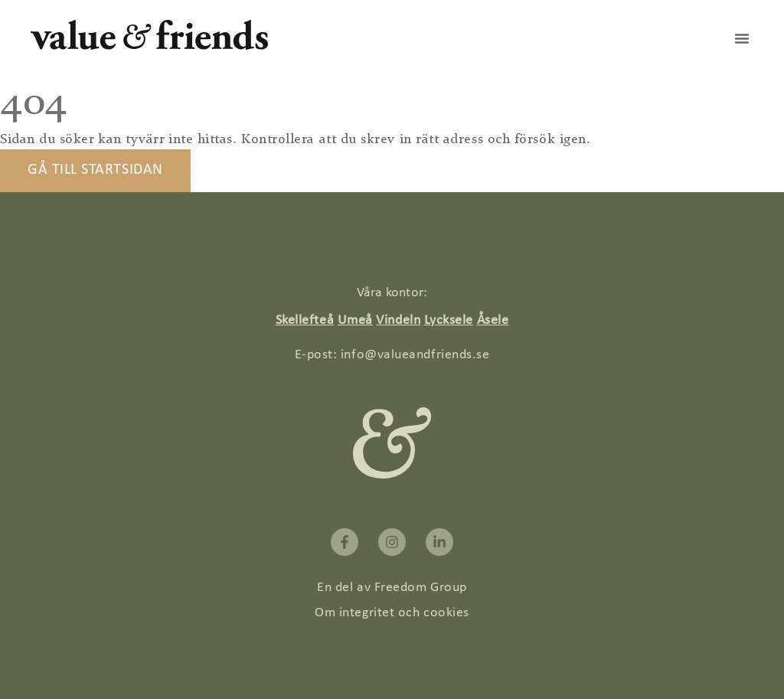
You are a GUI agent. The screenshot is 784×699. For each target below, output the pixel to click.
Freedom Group (421, 588)
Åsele (493, 320)
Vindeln (398, 320)
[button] (742, 38)
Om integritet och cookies (392, 613)
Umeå (355, 320)
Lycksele (449, 320)
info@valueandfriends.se (415, 355)
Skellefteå (305, 320)
